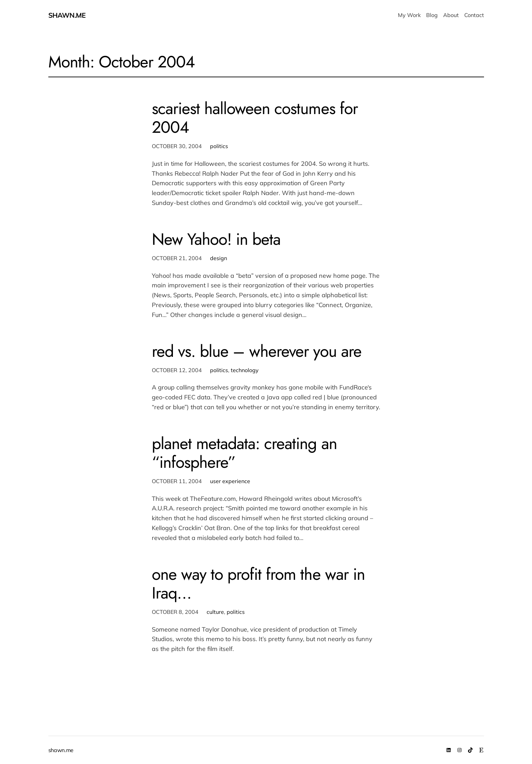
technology (245, 370)
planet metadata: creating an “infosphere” (244, 453)
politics (219, 146)
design (219, 258)
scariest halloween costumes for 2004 (255, 118)
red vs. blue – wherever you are (257, 351)
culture (215, 612)
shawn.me (67, 15)
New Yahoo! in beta (216, 239)
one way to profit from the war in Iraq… (258, 584)
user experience (230, 481)
